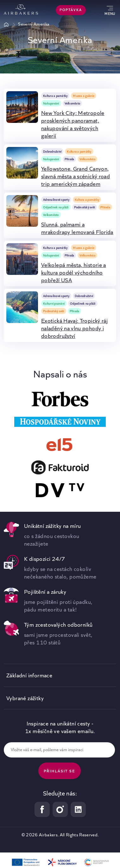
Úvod (6, 25)
